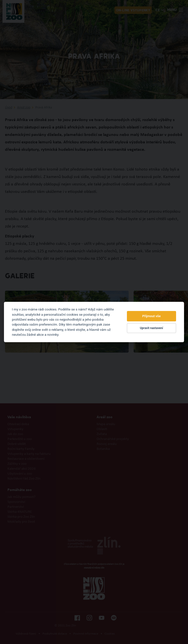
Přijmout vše (151, 316)
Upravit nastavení (151, 328)
